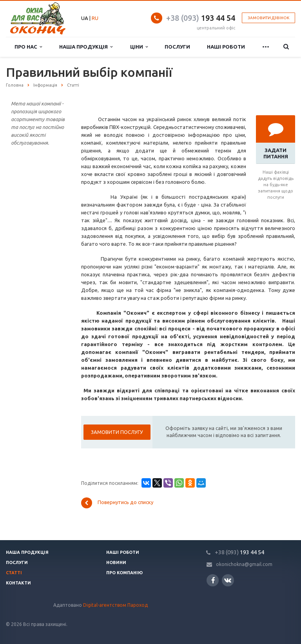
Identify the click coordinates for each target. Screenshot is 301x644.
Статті (14, 573)
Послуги (177, 47)
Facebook (213, 580)
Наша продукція (86, 47)
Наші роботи (226, 47)
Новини (116, 562)
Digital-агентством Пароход (115, 605)
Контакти (18, 583)
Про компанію (124, 573)
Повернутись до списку (117, 503)
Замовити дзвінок (268, 18)
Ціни (139, 47)
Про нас (28, 47)
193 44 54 (201, 18)
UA (85, 18)
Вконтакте (228, 580)
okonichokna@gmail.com (244, 564)
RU (95, 18)
